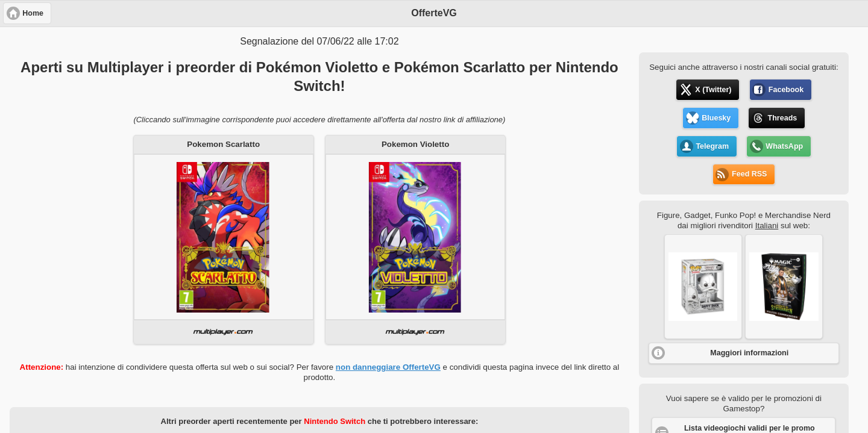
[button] (703, 287)
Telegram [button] (712, 146)
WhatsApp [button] (784, 146)
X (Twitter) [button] (713, 90)
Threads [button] (783, 118)
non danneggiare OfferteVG (388, 367)
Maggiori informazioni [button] (749, 353)
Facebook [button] (786, 90)
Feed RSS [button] (749, 174)
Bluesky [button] (716, 118)
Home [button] (33, 13)
